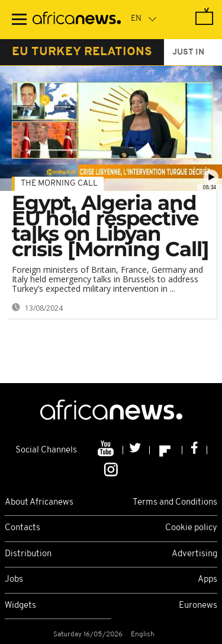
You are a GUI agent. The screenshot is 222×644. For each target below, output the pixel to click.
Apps (207, 580)
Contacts (22, 528)
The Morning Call (59, 184)
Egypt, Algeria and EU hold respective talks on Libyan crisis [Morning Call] (110, 226)
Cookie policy (191, 528)
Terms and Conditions (175, 503)
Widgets (20, 606)
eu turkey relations (82, 52)
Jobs (14, 580)
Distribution (28, 554)
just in (188, 52)
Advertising (194, 554)
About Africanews (39, 503)
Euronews (198, 606)
